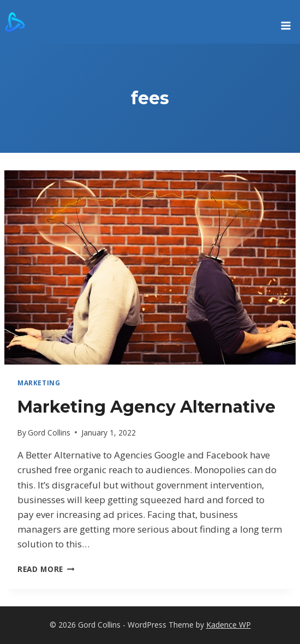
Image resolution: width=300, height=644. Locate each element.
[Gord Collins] (15, 22)
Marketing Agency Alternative (146, 407)
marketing (39, 383)
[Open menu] (286, 22)
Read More (46, 569)
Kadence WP (229, 625)
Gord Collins (49, 433)
